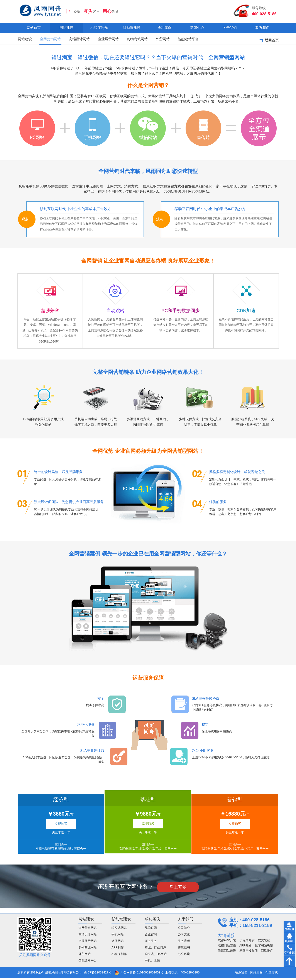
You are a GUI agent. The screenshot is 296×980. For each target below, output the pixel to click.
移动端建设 (132, 28)
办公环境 (184, 956)
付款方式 (272, 975)
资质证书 (184, 950)
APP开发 (245, 948)
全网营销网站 (49, 40)
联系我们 (262, 28)
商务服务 (151, 943)
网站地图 (256, 975)
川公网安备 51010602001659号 (139, 975)
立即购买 (61, 826)
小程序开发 (247, 943)
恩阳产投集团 (249, 953)
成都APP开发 (227, 943)
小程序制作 (99, 28)
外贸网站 (157, 40)
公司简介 (184, 930)
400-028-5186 (264, 13)
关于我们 (230, 28)
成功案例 (164, 28)
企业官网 (151, 937)
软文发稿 (264, 943)
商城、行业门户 (155, 950)
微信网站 (118, 943)
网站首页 (34, 28)
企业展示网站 (105, 40)
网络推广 (267, 953)
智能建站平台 (181, 40)
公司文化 (184, 937)
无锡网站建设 (227, 953)
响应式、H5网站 (156, 956)
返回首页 (269, 40)
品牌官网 (151, 930)
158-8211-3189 (257, 928)
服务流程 (184, 943)
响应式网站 (119, 930)
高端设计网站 (77, 40)
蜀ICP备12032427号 (98, 975)
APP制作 (118, 950)
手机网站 (118, 937)
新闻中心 (197, 28)
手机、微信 (152, 963)
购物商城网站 (132, 40)
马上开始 (178, 890)
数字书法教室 (264, 948)
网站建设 (66, 28)
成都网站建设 (227, 948)
